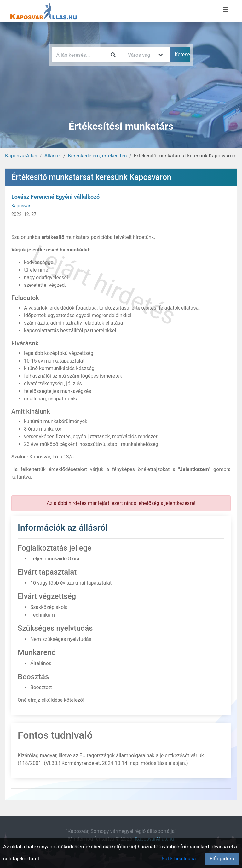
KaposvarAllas (21, 156)
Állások (53, 156)
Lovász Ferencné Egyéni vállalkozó (55, 197)
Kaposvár (21, 206)
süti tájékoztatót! (22, 859)
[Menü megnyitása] (226, 10)
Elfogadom (222, 859)
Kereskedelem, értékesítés (97, 156)
